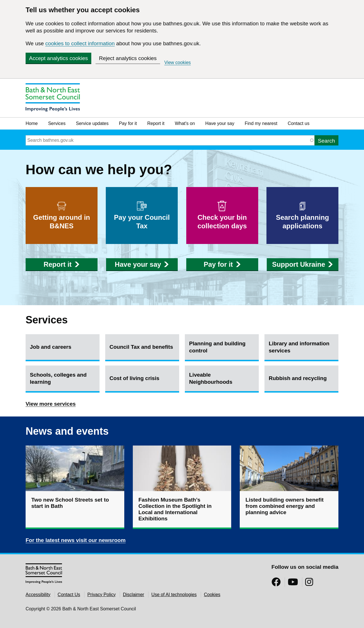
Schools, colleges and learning (58, 378)
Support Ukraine (303, 264)
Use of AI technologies (174, 595)
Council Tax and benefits (141, 347)
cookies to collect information (80, 43)
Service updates (92, 123)
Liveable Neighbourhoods (211, 378)
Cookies (212, 595)
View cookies (178, 62)
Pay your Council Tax (142, 215)
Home (32, 123)
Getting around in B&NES (62, 215)
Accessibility (38, 595)
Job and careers (51, 347)
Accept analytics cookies (58, 58)
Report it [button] (61, 264)
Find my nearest (261, 123)
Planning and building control (217, 347)
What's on (185, 123)
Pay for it (128, 123)
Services (57, 123)
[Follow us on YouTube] (293, 584)
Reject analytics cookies (128, 58)
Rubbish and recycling (298, 378)
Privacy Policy (102, 595)
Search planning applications (302, 215)
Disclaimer (134, 595)
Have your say (220, 123)
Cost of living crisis (134, 378)
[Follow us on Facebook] (276, 584)
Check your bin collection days (222, 215)
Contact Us (69, 595)
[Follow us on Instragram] (309, 584)
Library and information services (299, 347)
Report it (156, 123)
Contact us (299, 123)
